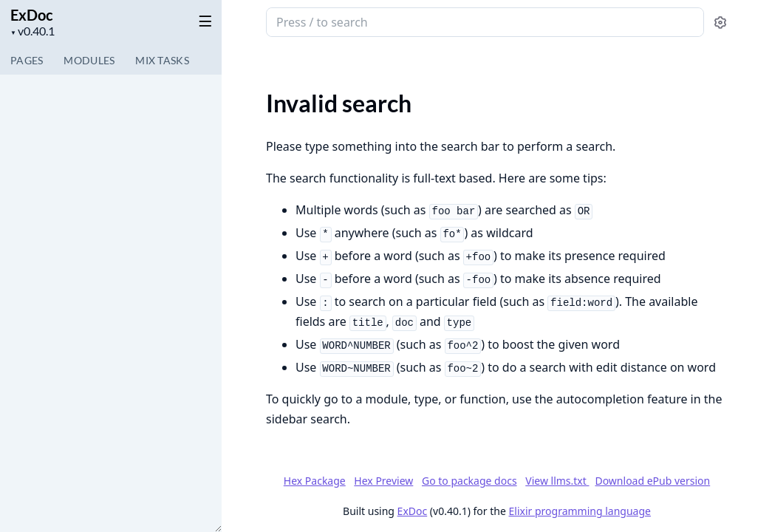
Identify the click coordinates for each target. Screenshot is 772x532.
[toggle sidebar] (202, 21)
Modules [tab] (89, 60)
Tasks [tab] (162, 60)
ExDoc (32, 15)
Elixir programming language (580, 511)
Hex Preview (383, 481)
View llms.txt (557, 481)
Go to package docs (469, 481)
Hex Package (315, 481)
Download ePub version (652, 481)
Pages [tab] (27, 60)
